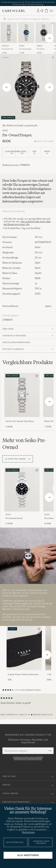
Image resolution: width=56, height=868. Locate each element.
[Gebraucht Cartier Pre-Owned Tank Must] (9, 33)
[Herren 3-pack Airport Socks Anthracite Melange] (24, 648)
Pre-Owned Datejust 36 (26, 49)
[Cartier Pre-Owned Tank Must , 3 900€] (9, 38)
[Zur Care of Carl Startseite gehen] (14, 11)
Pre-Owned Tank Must (7, 49)
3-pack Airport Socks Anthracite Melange (23, 675)
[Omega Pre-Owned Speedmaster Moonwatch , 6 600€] (44, 38)
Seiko (5, 130)
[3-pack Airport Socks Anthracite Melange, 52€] (24, 654)
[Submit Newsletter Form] (50, 751)
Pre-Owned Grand (14, 518)
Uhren (6, 58)
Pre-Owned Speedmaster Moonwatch (41, 49)
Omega (40, 46)
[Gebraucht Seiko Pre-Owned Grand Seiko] (22, 489)
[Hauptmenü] (51, 11)
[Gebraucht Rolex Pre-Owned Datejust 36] (26, 33)
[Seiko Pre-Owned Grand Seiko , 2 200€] (22, 496)
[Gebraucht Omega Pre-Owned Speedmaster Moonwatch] (44, 33)
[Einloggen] (38, 11)
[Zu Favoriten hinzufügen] (36, 376)
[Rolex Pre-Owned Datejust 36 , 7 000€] (26, 38)
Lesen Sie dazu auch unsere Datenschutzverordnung (28, 758)
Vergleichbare (28, 362)
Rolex (22, 46)
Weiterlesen (28, 832)
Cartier (5, 46)
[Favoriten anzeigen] (42, 11)
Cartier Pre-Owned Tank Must (20, 421)
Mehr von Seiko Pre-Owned (24, 444)
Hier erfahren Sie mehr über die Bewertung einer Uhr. (27, 223)
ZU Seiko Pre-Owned (18, 459)
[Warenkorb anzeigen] (46, 11)
